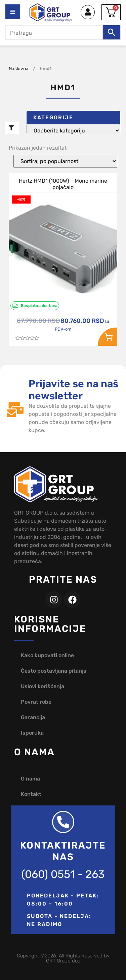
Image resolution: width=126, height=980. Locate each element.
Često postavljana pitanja (54, 671)
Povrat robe (36, 702)
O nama (30, 779)
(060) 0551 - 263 (63, 874)
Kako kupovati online (47, 655)
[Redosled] (65, 161)
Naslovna (19, 68)
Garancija (33, 717)
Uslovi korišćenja (43, 686)
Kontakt (31, 794)
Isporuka (32, 733)
